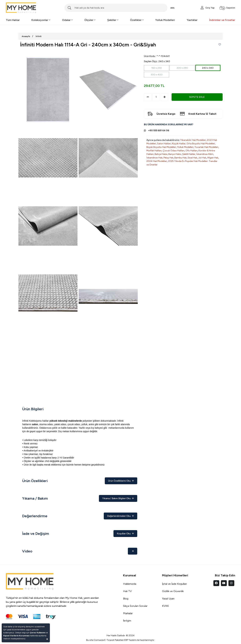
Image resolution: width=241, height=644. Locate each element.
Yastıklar (192, 20)
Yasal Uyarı (168, 599)
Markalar (128, 613)
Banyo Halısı (175, 154)
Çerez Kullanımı (38, 633)
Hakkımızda (130, 584)
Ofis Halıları (191, 151)
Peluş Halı (168, 158)
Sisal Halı (192, 158)
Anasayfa (26, 36)
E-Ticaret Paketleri (114, 640)
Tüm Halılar (13, 20)
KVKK (165, 606)
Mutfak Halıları (154, 151)
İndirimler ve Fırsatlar (222, 20)
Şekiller (113, 20)
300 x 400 (157, 75)
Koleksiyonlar (41, 20)
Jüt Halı (202, 158)
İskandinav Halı (154, 158)
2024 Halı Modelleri (157, 161)
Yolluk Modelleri (165, 20)
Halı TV (127, 591)
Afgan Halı (213, 158)
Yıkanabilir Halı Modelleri (193, 140)
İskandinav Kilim (205, 154)
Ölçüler (90, 20)
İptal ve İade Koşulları (174, 584)
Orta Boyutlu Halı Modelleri (201, 144)
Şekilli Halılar (189, 154)
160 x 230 (157, 68)
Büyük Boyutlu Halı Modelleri (161, 147)
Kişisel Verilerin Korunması (16, 636)
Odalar (67, 20)
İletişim (127, 621)
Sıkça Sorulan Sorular (135, 606)
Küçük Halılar (179, 144)
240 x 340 (208, 68)
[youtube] (224, 583)
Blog (126, 599)
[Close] (47, 639)
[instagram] (231, 583)
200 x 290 (182, 68)
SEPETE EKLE (197, 97)
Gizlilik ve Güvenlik (173, 591)
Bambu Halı (180, 158)
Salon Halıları (164, 144)
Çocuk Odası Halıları (174, 151)
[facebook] (216, 583)
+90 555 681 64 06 (159, 131)
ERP (126, 640)
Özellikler (137, 20)
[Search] (116, 8)
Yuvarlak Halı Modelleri (206, 147)
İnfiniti (39, 36)
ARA (172, 8)
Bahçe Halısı (161, 154)
